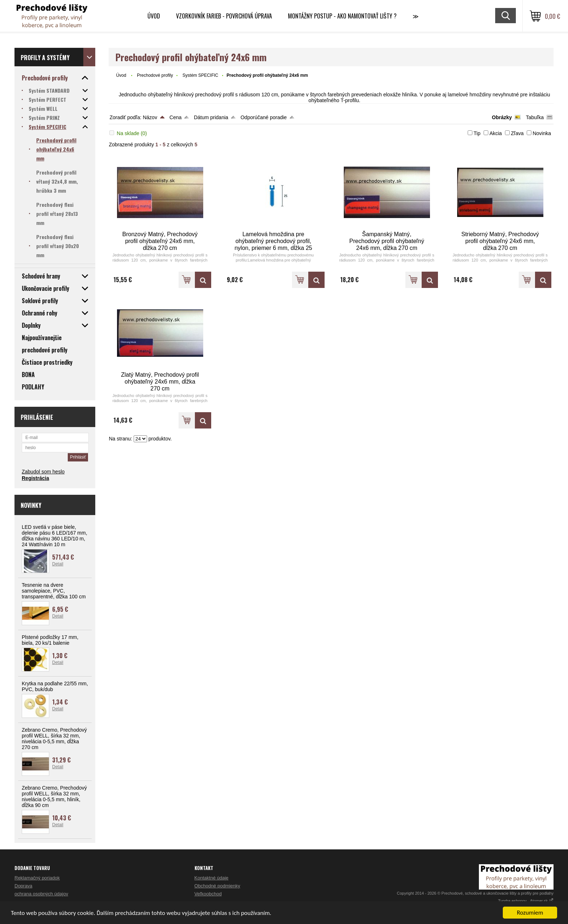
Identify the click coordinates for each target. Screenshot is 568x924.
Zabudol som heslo (43, 472)
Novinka (542, 133)
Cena (176, 117)
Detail (58, 564)
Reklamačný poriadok (37, 878)
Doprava (23, 886)
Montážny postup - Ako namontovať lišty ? (342, 16)
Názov (150, 117)
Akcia (496, 133)
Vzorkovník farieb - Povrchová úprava (224, 16)
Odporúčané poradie (264, 117)
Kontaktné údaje (212, 878)
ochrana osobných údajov (41, 894)
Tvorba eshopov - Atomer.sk (526, 901)
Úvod (154, 16)
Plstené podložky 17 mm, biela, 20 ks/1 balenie (50, 640)
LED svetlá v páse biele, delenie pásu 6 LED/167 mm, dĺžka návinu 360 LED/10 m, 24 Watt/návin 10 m (55, 536)
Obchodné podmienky (217, 886)
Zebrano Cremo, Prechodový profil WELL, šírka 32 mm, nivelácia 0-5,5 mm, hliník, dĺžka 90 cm (54, 797)
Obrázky (502, 117)
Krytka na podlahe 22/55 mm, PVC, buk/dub (55, 686)
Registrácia (35, 478)
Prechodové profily (155, 75)
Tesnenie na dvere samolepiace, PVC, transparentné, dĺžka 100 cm (54, 591)
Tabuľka (535, 117)
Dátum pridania (211, 117)
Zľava (517, 133)
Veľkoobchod (208, 894)
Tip (477, 133)
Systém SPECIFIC (201, 75)
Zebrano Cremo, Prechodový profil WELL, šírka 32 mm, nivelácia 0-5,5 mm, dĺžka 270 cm (54, 739)
